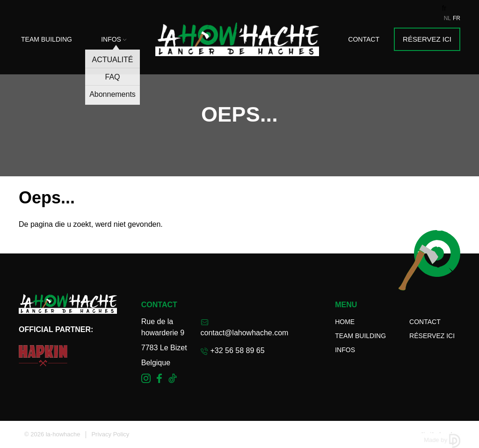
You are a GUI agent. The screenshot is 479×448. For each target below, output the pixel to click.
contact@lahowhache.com (245, 328)
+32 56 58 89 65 (233, 351)
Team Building (47, 39)
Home (345, 322)
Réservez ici (427, 39)
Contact (364, 39)
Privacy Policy (110, 434)
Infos (114, 39)
